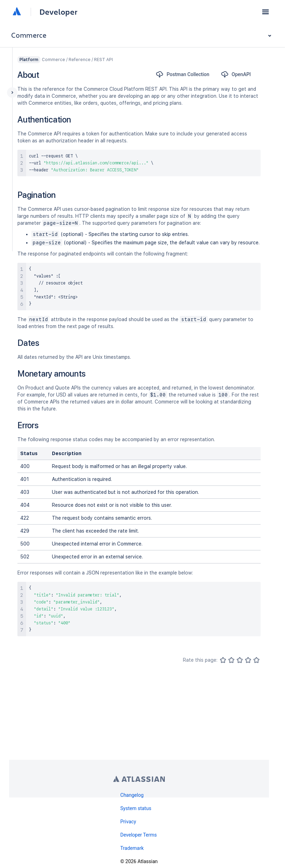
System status (136, 808)
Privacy (128, 822)
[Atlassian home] (17, 12)
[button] (265, 12)
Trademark (132, 848)
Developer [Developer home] (58, 12)
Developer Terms (138, 835)
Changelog (132, 795)
